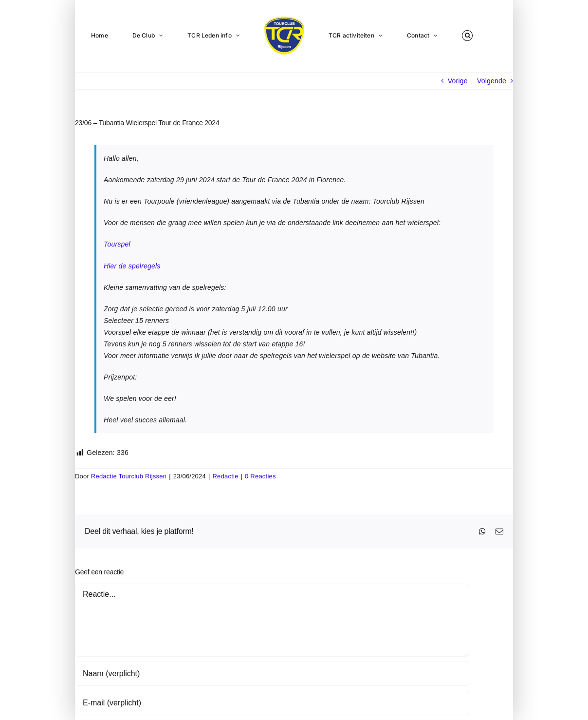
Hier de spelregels (132, 266)
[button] (467, 35)
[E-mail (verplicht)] (272, 703)
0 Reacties (260, 476)
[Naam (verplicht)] (272, 674)
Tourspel (117, 244)
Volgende (492, 81)
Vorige (458, 81)
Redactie (226, 476)
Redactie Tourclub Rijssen (129, 476)
